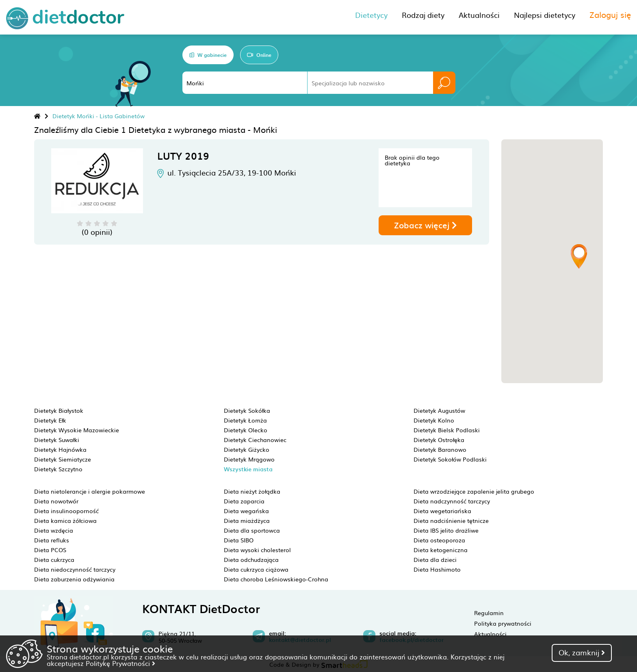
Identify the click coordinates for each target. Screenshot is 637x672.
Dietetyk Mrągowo (249, 459)
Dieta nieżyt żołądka (252, 491)
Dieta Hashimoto (437, 569)
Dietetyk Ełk (50, 420)
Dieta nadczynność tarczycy (452, 501)
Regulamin (489, 613)
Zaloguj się (610, 14)
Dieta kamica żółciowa (65, 520)
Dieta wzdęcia (54, 530)
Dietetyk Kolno (434, 420)
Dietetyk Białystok (59, 410)
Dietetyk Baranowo (440, 449)
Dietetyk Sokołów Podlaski (450, 459)
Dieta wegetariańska (442, 511)
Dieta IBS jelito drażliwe (446, 530)
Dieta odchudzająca (251, 559)
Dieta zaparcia (244, 501)
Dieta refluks (52, 540)
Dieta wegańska (246, 511)
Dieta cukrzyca (54, 559)
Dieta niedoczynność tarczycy (75, 569)
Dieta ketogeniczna (441, 550)
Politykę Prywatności (120, 663)
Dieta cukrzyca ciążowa (256, 569)
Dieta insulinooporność (66, 511)
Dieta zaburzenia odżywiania (74, 579)
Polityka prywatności (503, 623)
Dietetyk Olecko (246, 430)
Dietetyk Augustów (439, 410)
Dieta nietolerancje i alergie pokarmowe (90, 491)
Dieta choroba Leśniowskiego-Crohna (276, 579)
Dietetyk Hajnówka (60, 449)
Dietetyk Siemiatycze (63, 459)
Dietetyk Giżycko (247, 449)
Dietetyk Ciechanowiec (255, 440)
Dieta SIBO (239, 540)
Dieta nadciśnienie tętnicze (451, 520)
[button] (579, 256)
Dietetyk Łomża (245, 420)
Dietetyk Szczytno (58, 469)
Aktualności (490, 634)
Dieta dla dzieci (435, 559)
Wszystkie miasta (248, 469)
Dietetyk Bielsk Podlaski (447, 430)
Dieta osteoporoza (439, 540)
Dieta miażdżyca (247, 520)
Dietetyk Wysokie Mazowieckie (77, 430)
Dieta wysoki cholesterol (257, 550)
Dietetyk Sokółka (247, 410)
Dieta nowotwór (56, 501)
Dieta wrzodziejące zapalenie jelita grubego (474, 491)
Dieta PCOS (50, 550)
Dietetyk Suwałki (57, 440)
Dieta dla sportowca (252, 530)
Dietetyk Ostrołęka (439, 440)
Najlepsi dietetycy (545, 15)
